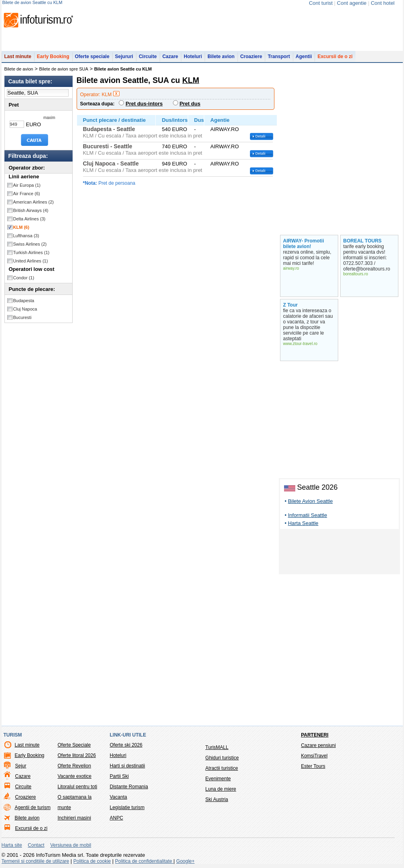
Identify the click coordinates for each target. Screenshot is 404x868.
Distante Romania (129, 787)
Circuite (148, 57)
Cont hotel (383, 3)
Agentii (304, 57)
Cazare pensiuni (318, 745)
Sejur (21, 766)
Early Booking (53, 57)
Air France (27, 194)
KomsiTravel (314, 756)
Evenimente (218, 779)
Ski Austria (217, 799)
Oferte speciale (92, 57)
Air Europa (27, 185)
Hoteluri (193, 57)
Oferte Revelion (74, 766)
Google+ (185, 861)
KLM (21, 227)
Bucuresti (22, 317)
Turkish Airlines (31, 252)
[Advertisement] (339, 553)
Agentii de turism (33, 807)
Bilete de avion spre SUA (64, 69)
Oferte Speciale (74, 745)
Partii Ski (119, 776)
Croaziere (251, 57)
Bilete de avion (19, 69)
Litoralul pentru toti (78, 787)
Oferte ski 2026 (126, 745)
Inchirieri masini (74, 818)
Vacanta (119, 797)
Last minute (18, 57)
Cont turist (321, 3)
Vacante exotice (75, 776)
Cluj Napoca (25, 309)
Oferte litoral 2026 (77, 755)
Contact (36, 845)
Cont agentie (352, 3)
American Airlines (34, 202)
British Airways (31, 210)
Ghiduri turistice (222, 758)
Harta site (12, 845)
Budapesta (24, 301)
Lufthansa (26, 236)
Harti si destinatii (128, 766)
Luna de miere (221, 789)
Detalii (261, 136)
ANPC (117, 818)
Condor (24, 278)
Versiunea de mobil (71, 845)
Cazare (170, 57)
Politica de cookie (92, 861)
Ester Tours (313, 766)
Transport (279, 57)
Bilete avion (221, 57)
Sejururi (124, 57)
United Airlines (31, 261)
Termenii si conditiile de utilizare (36, 861)
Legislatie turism (127, 807)
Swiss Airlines (30, 244)
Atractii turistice (222, 768)
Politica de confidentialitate (144, 861)
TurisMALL (217, 747)
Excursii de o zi (335, 57)
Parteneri (315, 735)
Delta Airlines (29, 219)
